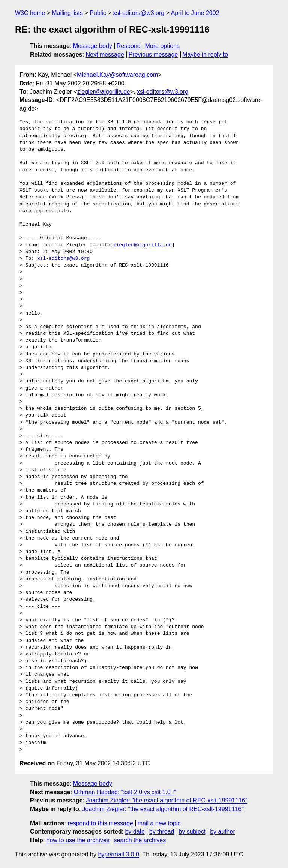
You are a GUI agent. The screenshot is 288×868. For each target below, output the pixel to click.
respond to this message (100, 823)
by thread (162, 831)
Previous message (153, 55)
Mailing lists (67, 13)
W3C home (30, 13)
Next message (105, 55)
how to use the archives (78, 840)
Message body (93, 46)
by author (223, 831)
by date (135, 831)
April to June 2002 (195, 13)
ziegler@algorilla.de (104, 92)
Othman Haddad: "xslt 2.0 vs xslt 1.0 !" (125, 792)
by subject (192, 831)
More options (163, 46)
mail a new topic (159, 823)
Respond (129, 46)
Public (98, 13)
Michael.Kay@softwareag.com (117, 75)
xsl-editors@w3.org (139, 13)
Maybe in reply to (205, 55)
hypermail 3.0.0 (118, 854)
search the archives (140, 840)
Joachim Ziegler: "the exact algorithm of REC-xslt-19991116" (166, 800)
